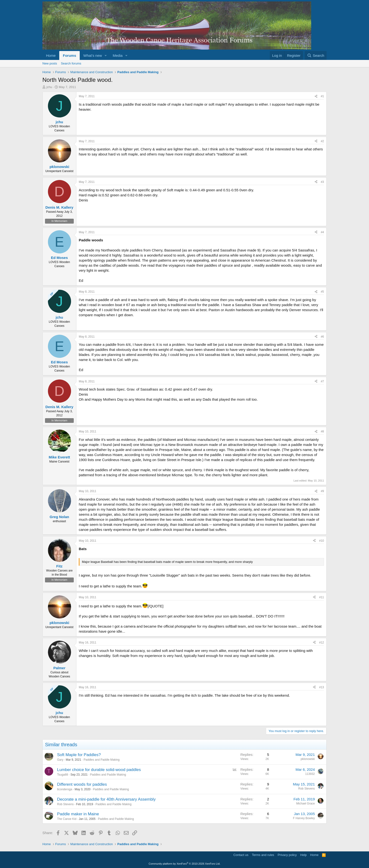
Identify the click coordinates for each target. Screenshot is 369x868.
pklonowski (308, 759)
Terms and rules (263, 855)
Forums (69, 55)
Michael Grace (306, 804)
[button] (106, 55)
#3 (322, 182)
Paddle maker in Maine (78, 814)
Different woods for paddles (82, 784)
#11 (322, 597)
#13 (322, 687)
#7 (322, 381)
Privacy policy (287, 855)
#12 (322, 643)
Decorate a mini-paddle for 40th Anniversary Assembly (106, 799)
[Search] (316, 55)
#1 (322, 96)
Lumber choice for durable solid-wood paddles (99, 770)
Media (118, 55)
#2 (322, 141)
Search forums (71, 63)
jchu (49, 87)
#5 (322, 292)
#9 (322, 491)
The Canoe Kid (67, 819)
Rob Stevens (306, 789)
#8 (322, 431)
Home (51, 55)
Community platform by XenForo (184, 864)
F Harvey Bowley (304, 818)
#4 (322, 232)
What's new (93, 55)
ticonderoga (65, 789)
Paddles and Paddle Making (102, 760)
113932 (310, 774)
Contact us (241, 855)
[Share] (316, 96)
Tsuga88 (63, 775)
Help (304, 855)
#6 (322, 337)
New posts (50, 63)
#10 (322, 541)
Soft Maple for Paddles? (79, 755)
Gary (60, 760)
